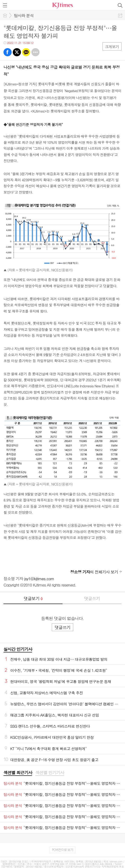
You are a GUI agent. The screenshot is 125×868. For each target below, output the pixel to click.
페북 (8, 52)
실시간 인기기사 (18, 649)
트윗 (17, 52)
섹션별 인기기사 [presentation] (50, 773)
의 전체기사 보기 (94, 572)
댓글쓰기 (92, 598)
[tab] (18, 773)
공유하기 (120, 15)
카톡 (26, 52)
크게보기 (112, 47)
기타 (35, 52)
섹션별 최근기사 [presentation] (18, 773)
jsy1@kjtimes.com (39, 579)
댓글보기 (33, 598)
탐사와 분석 (24, 16)
